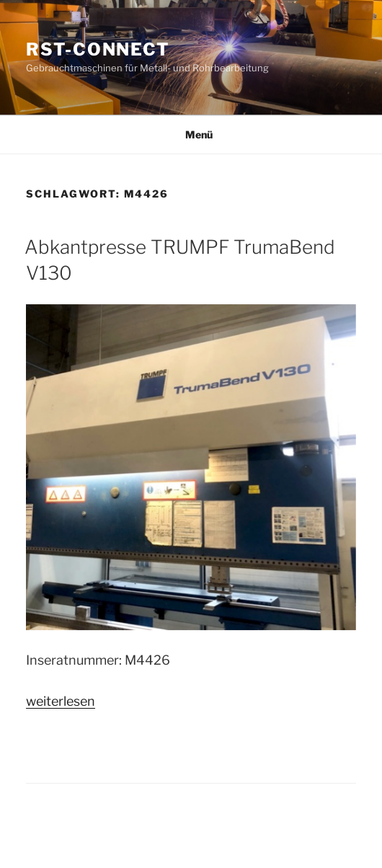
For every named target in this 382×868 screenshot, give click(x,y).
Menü (191, 134)
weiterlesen (61, 701)
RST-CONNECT (98, 49)
